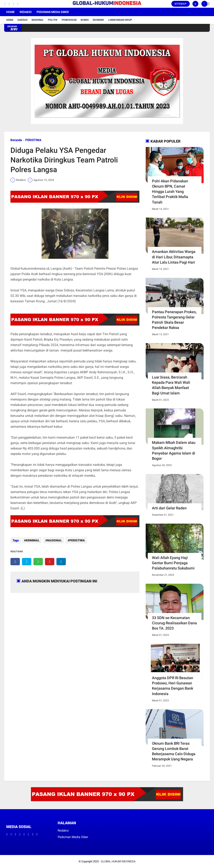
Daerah (22, 20)
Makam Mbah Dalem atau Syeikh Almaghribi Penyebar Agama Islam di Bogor (174, 450)
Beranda (16, 140)
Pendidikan (69, 20)
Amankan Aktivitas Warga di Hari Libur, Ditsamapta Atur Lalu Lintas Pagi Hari (174, 257)
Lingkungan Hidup (120, 20)
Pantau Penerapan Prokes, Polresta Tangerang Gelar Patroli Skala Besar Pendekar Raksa (174, 320)
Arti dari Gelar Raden (169, 508)
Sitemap (181, 4)
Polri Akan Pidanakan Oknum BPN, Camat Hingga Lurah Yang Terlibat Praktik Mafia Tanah (170, 192)
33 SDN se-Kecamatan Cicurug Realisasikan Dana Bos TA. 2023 (174, 623)
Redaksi (26, 12)
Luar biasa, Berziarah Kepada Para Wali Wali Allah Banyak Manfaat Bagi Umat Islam (171, 385)
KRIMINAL (33, 540)
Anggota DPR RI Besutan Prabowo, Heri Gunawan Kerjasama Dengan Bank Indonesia (173, 686)
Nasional (38, 20)
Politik (53, 20)
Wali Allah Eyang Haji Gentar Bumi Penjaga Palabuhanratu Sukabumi (173, 563)
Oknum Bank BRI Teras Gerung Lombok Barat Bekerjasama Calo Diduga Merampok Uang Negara (174, 751)
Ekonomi (98, 20)
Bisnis (85, 20)
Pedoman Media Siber (53, 12)
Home (10, 12)
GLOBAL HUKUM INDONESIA (118, 861)
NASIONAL (54, 540)
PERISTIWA (33, 140)
